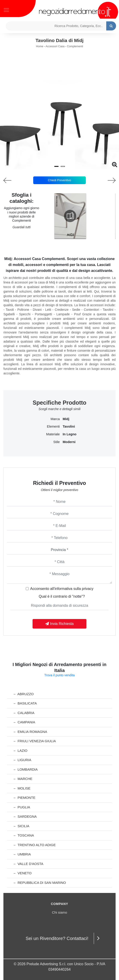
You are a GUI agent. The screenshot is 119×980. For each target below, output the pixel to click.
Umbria (22, 854)
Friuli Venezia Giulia (35, 741)
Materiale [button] (53, 434)
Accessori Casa (55, 46)
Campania (24, 722)
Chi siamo (59, 912)
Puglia (22, 807)
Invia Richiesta (59, 624)
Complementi (75, 46)
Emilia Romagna (30, 732)
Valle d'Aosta (28, 864)
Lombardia (26, 769)
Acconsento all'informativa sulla (62, 589)
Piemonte (25, 798)
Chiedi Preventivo (60, 180)
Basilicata (25, 703)
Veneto (23, 873)
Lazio (21, 751)
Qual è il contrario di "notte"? (62, 596)
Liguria (22, 760)
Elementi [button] (53, 426)
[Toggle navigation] (6, 10)
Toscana (24, 835)
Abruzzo (24, 694)
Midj (66, 419)
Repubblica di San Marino (40, 883)
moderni (69, 442)
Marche (23, 779)
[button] (56, 166)
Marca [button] (55, 419)
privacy (88, 589)
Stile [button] (56, 442)
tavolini (69, 426)
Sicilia (22, 826)
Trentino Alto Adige (35, 845)
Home (40, 46)
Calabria (24, 713)
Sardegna (25, 816)
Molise (22, 788)
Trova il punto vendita (59, 675)
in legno (70, 434)
